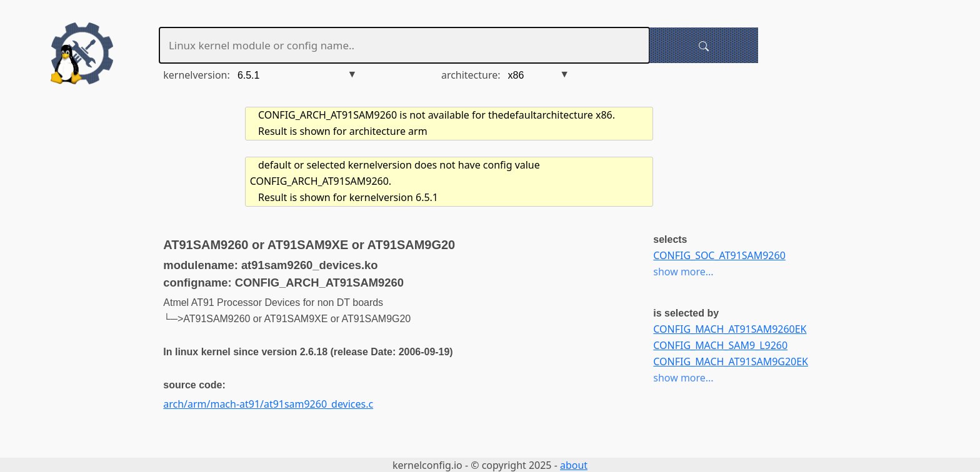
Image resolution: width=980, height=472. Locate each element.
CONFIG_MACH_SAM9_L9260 (720, 345)
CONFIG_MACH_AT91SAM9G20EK (731, 361)
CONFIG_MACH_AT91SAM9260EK (730, 329)
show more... (683, 272)
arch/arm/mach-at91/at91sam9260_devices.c (268, 404)
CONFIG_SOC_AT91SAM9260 (719, 255)
